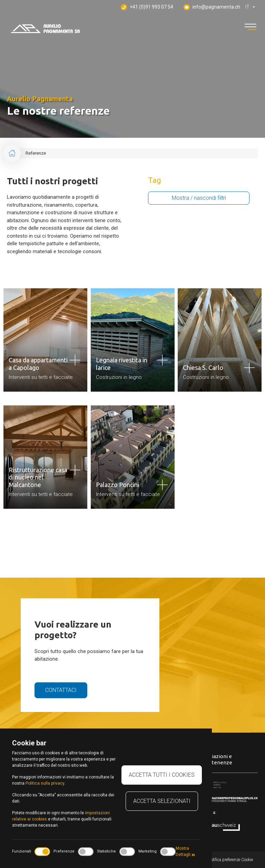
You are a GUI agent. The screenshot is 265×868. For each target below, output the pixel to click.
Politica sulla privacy (45, 783)
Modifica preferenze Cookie (229, 860)
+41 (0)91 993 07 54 (147, 7)
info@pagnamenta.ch (212, 7)
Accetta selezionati (162, 801)
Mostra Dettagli (185, 851)
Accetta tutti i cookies (162, 775)
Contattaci (61, 690)
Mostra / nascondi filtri (199, 198)
